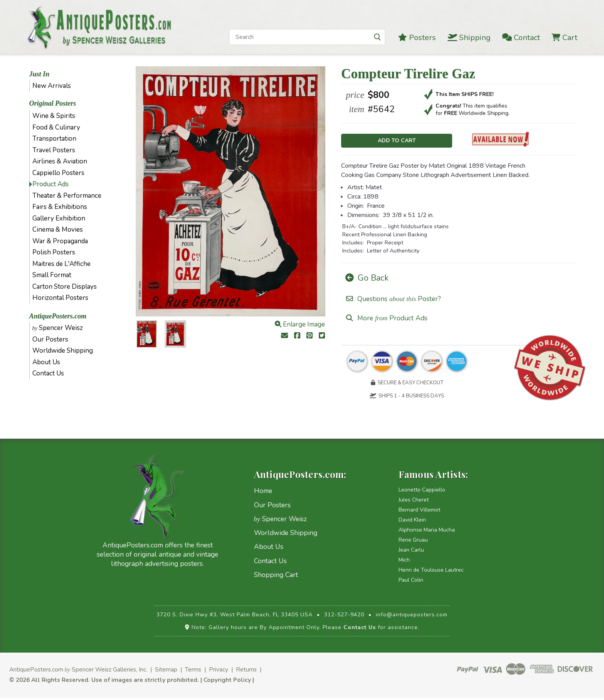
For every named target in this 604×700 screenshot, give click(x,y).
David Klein (412, 522)
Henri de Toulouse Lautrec (431, 573)
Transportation (54, 139)
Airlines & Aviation (60, 161)
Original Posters (53, 103)
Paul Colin (411, 583)
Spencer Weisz (58, 328)
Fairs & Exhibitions (60, 207)
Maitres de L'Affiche (61, 264)
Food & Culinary (56, 127)
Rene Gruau (413, 543)
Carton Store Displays (65, 287)
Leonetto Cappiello (422, 492)
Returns (246, 672)
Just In (40, 74)
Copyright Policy (227, 682)
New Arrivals (52, 86)
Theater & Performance (67, 196)
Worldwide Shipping (63, 351)
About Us (46, 362)
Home (263, 493)
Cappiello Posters (58, 173)
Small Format (52, 275)
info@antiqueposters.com (412, 617)
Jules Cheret (414, 502)
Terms (193, 672)
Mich (404, 563)
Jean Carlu (411, 553)
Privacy (219, 672)
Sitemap (166, 672)
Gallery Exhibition (59, 218)
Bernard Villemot (419, 512)
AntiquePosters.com (58, 316)
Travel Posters (54, 150)
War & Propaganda (60, 241)
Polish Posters (54, 252)
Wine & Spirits (54, 116)
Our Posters (50, 339)
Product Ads (50, 184)
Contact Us (48, 373)
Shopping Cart (276, 577)
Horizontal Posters (60, 298)
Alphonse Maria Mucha (427, 533)
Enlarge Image (300, 324)
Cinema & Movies (58, 230)
